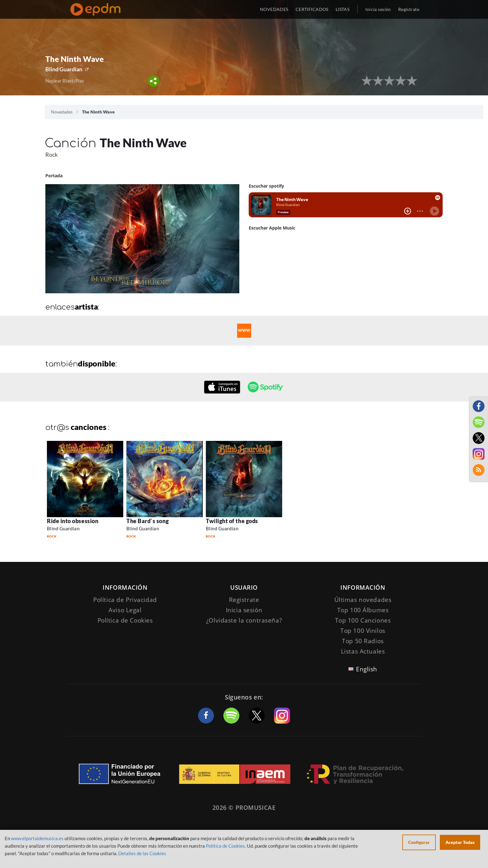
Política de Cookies (125, 620)
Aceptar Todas (460, 842)
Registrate (244, 600)
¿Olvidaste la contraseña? (244, 620)
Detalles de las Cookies (142, 853)
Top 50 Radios (363, 641)
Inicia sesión (378, 9)
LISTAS (343, 9)
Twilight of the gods (232, 521)
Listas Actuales (363, 651)
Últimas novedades (363, 600)
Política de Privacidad (125, 600)
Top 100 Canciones (363, 620)
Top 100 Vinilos (363, 631)
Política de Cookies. (226, 846)
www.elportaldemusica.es (37, 838)
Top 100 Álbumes (363, 610)
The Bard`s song (147, 521)
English (367, 669)
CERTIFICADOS (312, 9)
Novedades (62, 112)
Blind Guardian (64, 69)
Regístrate (409, 9)
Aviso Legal (125, 610)
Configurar (419, 842)
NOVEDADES (274, 9)
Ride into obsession (73, 521)
